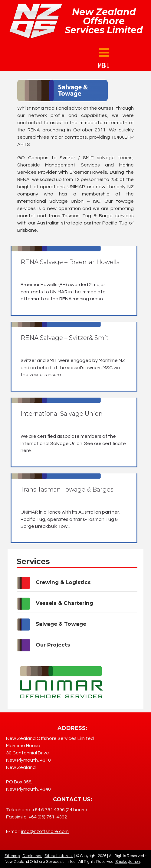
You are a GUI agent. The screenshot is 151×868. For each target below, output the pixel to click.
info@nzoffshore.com (45, 831)
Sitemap (12, 856)
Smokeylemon (128, 862)
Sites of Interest (59, 856)
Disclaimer (32, 856)
